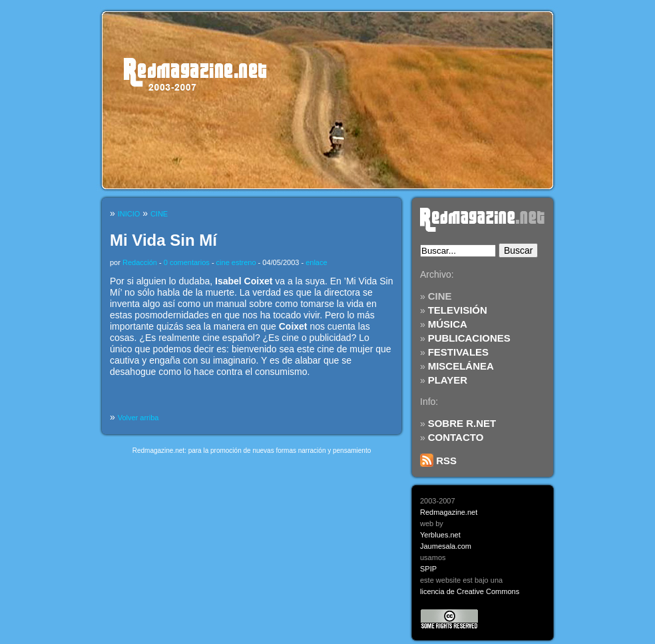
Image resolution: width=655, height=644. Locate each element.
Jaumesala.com (446, 546)
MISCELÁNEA (461, 366)
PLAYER (448, 380)
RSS (438, 461)
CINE (440, 296)
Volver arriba (138, 418)
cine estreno (236, 262)
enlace (316, 262)
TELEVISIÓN (458, 310)
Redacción (140, 262)
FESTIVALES (458, 352)
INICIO (129, 214)
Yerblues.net (440, 535)
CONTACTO (456, 437)
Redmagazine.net (449, 512)
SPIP (428, 569)
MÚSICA (448, 324)
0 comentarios (187, 262)
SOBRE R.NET (462, 423)
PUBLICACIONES (469, 338)
